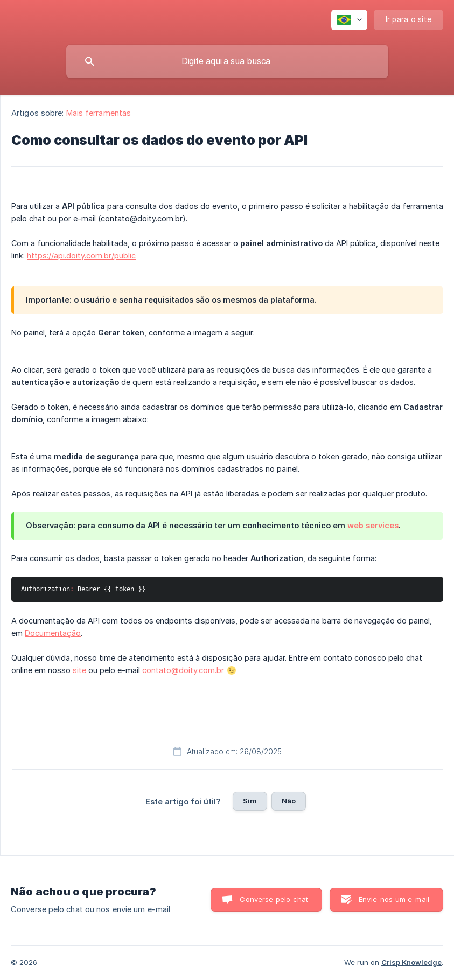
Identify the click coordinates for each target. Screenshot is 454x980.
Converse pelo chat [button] (274, 899)
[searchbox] (227, 61)
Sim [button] (250, 801)
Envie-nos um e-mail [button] (394, 899)
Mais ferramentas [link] (99, 113)
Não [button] (289, 801)
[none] (349, 20)
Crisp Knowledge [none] (411, 962)
